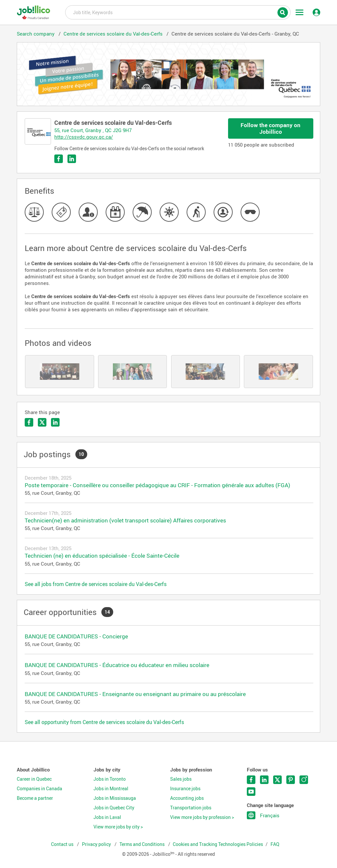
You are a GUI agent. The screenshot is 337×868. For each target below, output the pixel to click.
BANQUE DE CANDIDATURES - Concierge (76, 636)
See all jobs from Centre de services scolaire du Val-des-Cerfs (96, 584)
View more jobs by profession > (202, 817)
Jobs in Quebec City (114, 808)
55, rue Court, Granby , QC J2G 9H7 (93, 130)
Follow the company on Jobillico (271, 128)
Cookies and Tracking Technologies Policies (218, 844)
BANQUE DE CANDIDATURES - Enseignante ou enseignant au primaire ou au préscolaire (135, 694)
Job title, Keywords (178, 12)
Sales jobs (181, 779)
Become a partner (35, 798)
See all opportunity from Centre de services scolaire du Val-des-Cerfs (104, 722)
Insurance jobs (185, 789)
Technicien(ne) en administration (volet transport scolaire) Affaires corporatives (125, 520)
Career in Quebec (34, 779)
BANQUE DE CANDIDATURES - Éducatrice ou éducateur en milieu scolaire (117, 665)
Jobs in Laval (107, 817)
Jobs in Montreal (111, 789)
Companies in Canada (39, 789)
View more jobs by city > (118, 827)
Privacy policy (97, 844)
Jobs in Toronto (110, 779)
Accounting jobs (187, 798)
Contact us (63, 844)
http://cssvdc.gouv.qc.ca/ (84, 137)
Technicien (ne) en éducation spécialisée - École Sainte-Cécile (102, 556)
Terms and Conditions (143, 844)
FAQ (275, 844)
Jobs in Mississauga (115, 798)
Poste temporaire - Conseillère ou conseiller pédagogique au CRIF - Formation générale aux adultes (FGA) (157, 485)
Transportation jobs (191, 808)
